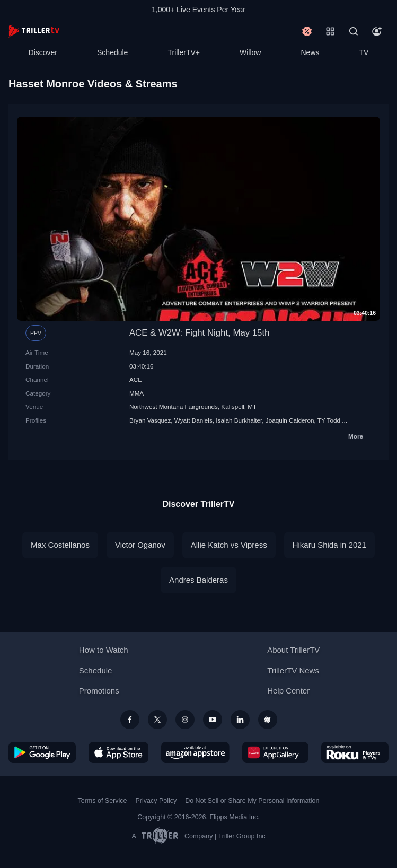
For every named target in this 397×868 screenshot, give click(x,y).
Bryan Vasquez (150, 420)
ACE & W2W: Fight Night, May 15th (200, 333)
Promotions (99, 691)
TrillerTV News (293, 670)
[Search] (354, 31)
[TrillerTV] (34, 31)
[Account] (377, 31)
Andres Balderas (198, 580)
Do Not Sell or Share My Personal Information (252, 801)
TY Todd (329, 420)
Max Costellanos (60, 545)
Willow (250, 52)
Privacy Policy (156, 801)
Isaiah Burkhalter (239, 420)
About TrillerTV (293, 650)
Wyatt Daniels (193, 420)
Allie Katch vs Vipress (229, 545)
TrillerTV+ (184, 52)
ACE (136, 379)
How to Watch (104, 650)
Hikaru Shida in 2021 (329, 545)
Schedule (112, 52)
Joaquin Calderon (290, 420)
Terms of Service (103, 801)
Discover (43, 52)
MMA (136, 393)
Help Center (288, 691)
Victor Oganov (140, 545)
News (310, 52)
